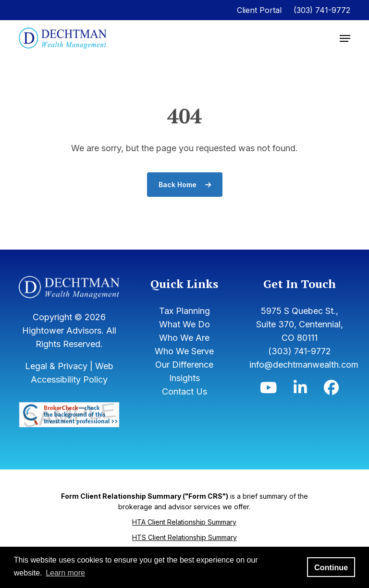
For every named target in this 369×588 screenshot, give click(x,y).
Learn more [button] (65, 573)
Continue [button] (331, 567)
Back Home (185, 185)
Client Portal (259, 10)
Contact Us (184, 391)
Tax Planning (184, 311)
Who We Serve (184, 351)
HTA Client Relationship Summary (184, 522)
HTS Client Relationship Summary (184, 537)
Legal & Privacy (56, 366)
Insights (184, 378)
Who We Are (184, 338)
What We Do (184, 324)
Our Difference (184, 365)
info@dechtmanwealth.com (304, 365)
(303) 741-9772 (322, 10)
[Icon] (268, 390)
